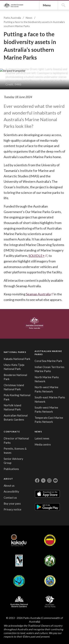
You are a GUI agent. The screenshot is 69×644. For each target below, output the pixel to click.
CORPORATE (51, 617)
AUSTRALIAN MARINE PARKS (31, 620)
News (31, 86)
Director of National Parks (50, 630)
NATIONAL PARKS (12, 618)
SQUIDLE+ (38, 488)
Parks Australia (24, 39)
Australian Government (15, 590)
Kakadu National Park (11, 632)
